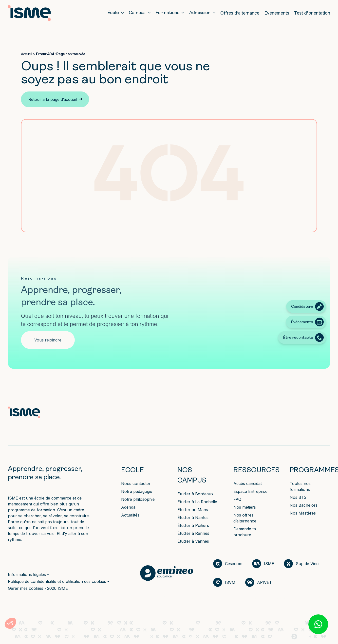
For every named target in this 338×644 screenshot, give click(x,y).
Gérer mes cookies (26, 588)
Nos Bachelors (304, 505)
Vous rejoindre (48, 340)
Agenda (128, 507)
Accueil (27, 54)
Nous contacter (136, 483)
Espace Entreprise (250, 491)
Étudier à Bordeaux (195, 494)
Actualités (130, 515)
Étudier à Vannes (193, 541)
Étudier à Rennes (193, 533)
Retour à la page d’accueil (53, 99)
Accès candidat (248, 483)
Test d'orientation (312, 13)
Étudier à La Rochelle (197, 502)
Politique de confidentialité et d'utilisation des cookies (58, 581)
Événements (277, 13)
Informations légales (28, 574)
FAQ (237, 499)
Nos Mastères (303, 513)
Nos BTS (298, 497)
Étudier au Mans (193, 510)
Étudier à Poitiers (193, 525)
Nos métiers (245, 507)
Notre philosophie (138, 499)
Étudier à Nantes (193, 518)
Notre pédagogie (137, 491)
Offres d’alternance (240, 13)
